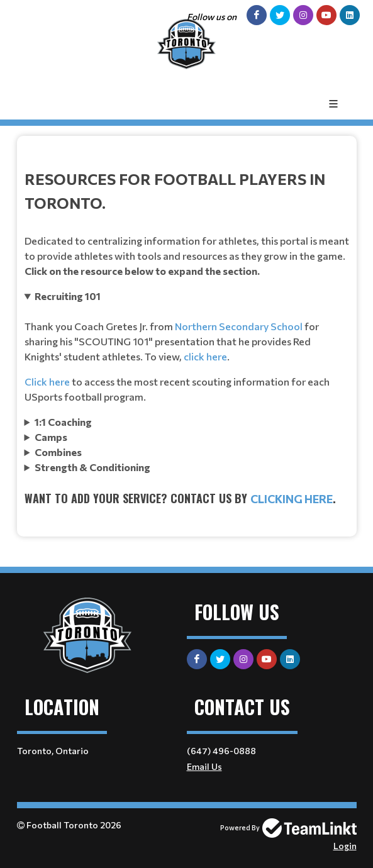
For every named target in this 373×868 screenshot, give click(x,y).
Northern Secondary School (239, 326)
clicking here (292, 499)
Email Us (204, 766)
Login (345, 846)
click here (205, 356)
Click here (47, 381)
